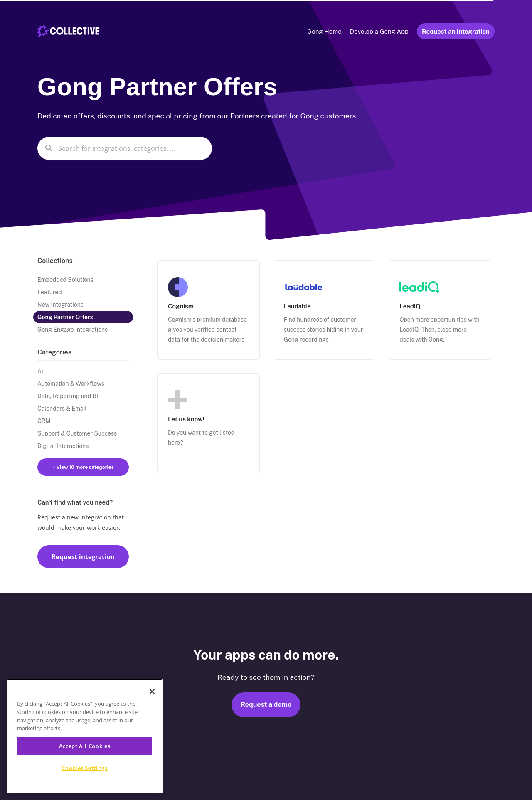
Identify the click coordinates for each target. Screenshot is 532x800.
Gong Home (324, 31)
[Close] (152, 692)
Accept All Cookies (85, 746)
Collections (55, 261)
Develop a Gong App (379, 31)
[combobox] (125, 148)
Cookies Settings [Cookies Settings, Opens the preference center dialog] (85, 768)
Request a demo (266, 705)
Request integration (83, 556)
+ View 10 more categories (83, 467)
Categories (54, 352)
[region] (85, 736)
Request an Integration (456, 31)
